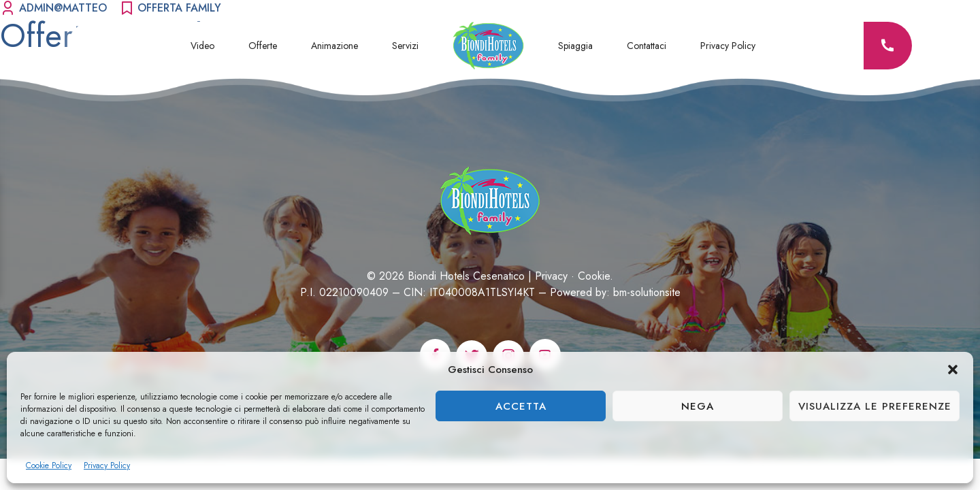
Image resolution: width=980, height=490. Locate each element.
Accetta (521, 406)
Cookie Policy (49, 465)
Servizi (405, 46)
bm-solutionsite (647, 292)
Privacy (551, 276)
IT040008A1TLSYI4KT (482, 292)
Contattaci (647, 46)
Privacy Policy (107, 465)
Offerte (263, 46)
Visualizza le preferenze (875, 406)
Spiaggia (575, 46)
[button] (953, 370)
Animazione (334, 46)
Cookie (594, 276)
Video (202, 46)
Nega (698, 406)
